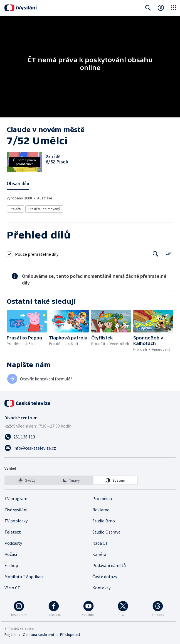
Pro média (102, 498)
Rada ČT (100, 543)
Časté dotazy (105, 577)
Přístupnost (70, 635)
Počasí (11, 554)
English (10, 635)
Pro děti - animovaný (44, 209)
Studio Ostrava (106, 532)
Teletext (13, 532)
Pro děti (15, 209)
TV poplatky (16, 521)
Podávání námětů (109, 565)
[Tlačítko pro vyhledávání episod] (156, 254)
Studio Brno (104, 521)
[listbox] (71, 480)
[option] (27, 480)
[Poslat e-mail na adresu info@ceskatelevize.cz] (90, 448)
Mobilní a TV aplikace (24, 577)
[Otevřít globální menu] (174, 8)
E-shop (11, 565)
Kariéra (99, 554)
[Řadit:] (169, 253)
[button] (27, 321)
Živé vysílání (16, 510)
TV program (16, 498)
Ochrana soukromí (38, 635)
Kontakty (101, 588)
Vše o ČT (12, 588)
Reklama (101, 510)
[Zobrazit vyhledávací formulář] (148, 8)
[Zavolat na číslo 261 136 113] (90, 437)
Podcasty (13, 543)
